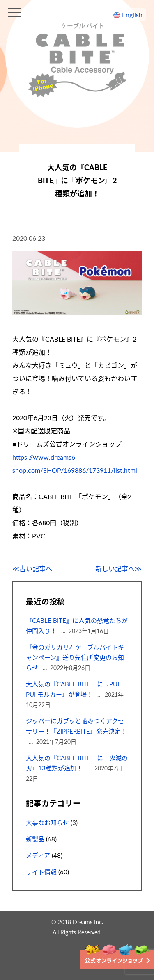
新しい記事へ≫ (118, 569)
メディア (38, 855)
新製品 (35, 839)
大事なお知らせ (47, 823)
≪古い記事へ (32, 569)
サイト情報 (41, 872)
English (132, 15)
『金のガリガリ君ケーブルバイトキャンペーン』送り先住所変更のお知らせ (75, 657)
